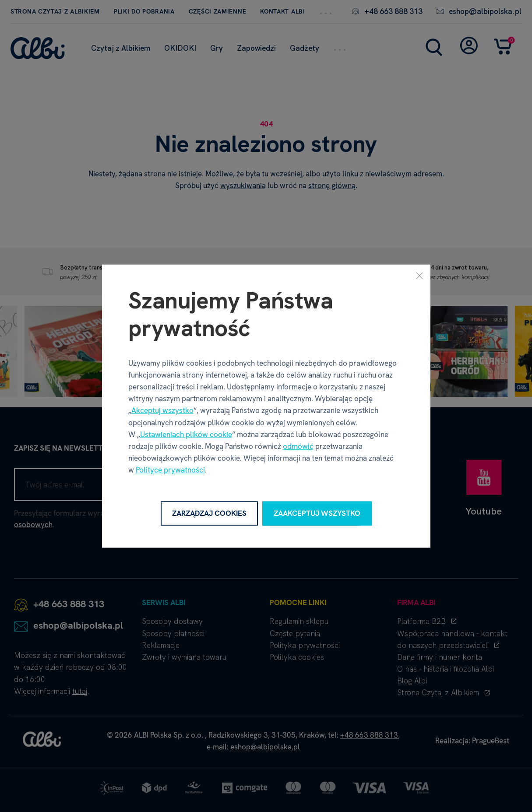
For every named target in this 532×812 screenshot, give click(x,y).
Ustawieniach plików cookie (186, 434)
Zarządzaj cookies (209, 513)
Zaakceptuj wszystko (317, 513)
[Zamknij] (419, 276)
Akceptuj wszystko (162, 410)
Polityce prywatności (170, 470)
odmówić (298, 446)
